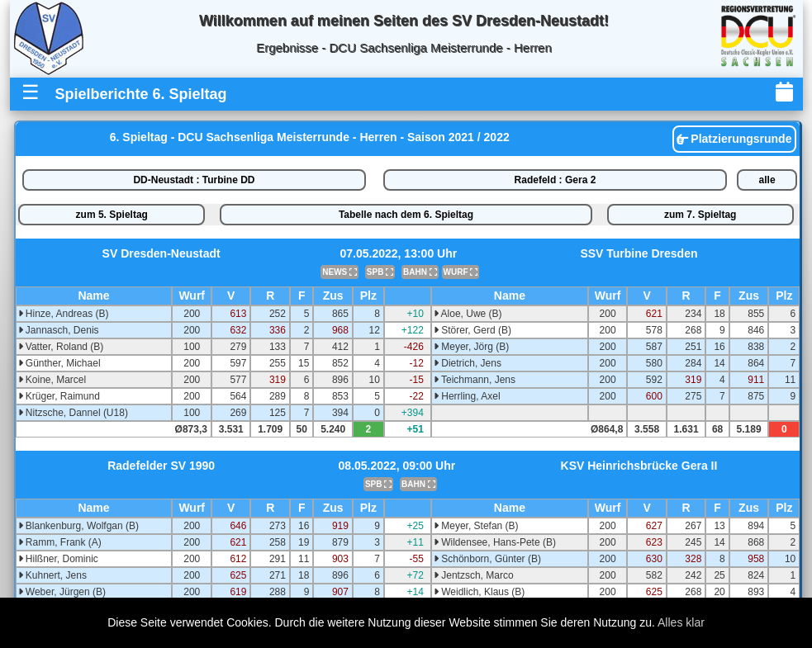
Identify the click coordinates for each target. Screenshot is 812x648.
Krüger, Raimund (59, 396)
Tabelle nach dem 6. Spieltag (406, 215)
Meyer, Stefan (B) (476, 526)
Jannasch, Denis (59, 330)
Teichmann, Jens (475, 380)
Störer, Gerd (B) (472, 330)
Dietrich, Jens (468, 363)
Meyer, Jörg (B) (471, 347)
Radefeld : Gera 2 (556, 180)
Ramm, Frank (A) (60, 542)
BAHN (420, 272)
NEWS (340, 272)
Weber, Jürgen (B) (62, 592)
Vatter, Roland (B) (61, 347)
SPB (380, 272)
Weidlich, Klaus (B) (479, 592)
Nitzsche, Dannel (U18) (73, 413)
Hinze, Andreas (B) (64, 314)
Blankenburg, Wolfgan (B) (79, 526)
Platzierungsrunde (734, 139)
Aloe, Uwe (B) (468, 314)
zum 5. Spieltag (112, 215)
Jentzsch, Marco (474, 575)
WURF (461, 272)
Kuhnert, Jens (52, 575)
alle (767, 180)
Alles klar (681, 622)
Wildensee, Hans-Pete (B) (495, 542)
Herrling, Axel (467, 396)
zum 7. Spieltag (700, 215)
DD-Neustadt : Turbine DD (194, 180)
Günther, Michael (59, 363)
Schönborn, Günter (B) (487, 559)
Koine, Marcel (52, 380)
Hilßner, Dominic (58, 559)
